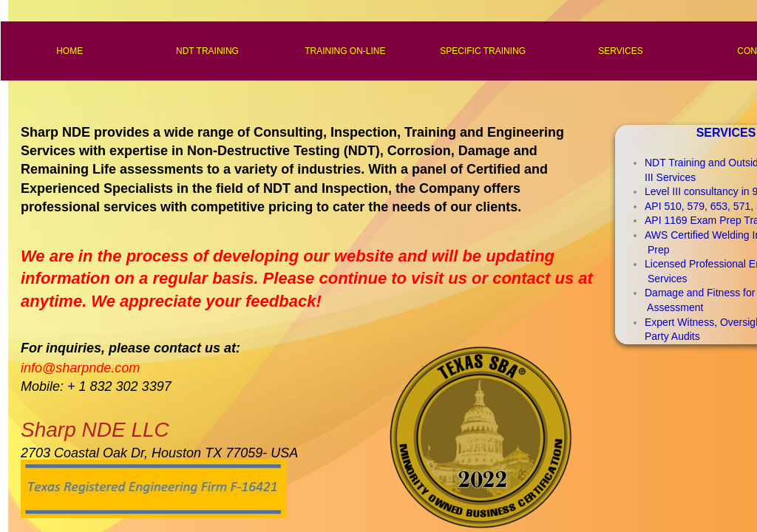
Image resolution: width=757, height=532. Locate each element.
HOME (69, 51)
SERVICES (620, 51)
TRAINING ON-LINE (345, 51)
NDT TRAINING (207, 51)
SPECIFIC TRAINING (483, 51)
